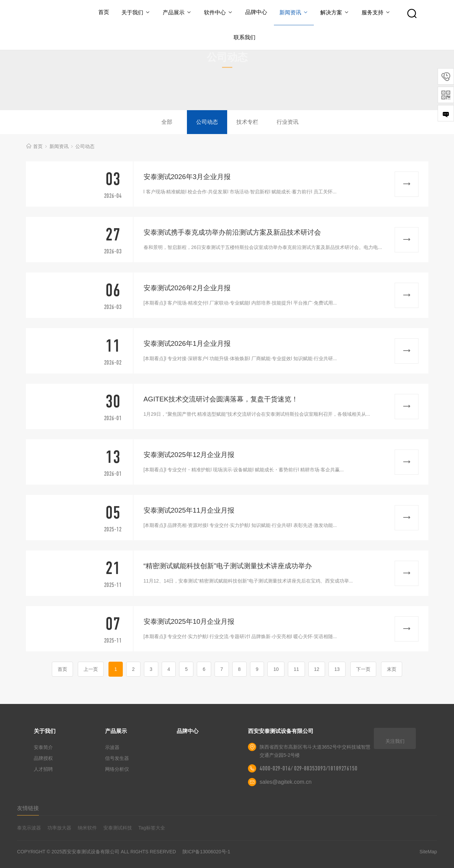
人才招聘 (43, 769)
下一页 (363, 669)
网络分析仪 (117, 769)
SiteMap (428, 852)
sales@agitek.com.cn (285, 782)
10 (276, 669)
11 (296, 669)
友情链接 (28, 808)
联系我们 (245, 37)
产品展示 (177, 12)
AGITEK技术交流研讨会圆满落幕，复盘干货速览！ (221, 399)
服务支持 (376, 12)
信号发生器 (117, 758)
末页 (392, 669)
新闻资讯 (294, 12)
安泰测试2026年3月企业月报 (187, 177)
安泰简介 (43, 747)
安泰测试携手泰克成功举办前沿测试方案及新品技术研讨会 (232, 232)
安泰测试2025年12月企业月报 (189, 455)
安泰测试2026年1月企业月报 (187, 343)
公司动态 (207, 122)
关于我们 (136, 12)
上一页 (91, 669)
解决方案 (335, 12)
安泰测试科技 (118, 828)
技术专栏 (247, 122)
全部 (167, 122)
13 (337, 669)
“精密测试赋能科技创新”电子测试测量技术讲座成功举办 (228, 566)
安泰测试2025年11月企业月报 (189, 510)
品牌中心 (256, 12)
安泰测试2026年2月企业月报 (187, 288)
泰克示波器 (29, 828)
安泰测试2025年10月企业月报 (189, 621)
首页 (104, 12)
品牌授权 (43, 758)
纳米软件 (87, 828)
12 (317, 669)
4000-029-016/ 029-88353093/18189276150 (309, 768)
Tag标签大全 (152, 828)
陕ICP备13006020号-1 (206, 852)
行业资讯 (288, 122)
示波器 (112, 747)
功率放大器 (59, 828)
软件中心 (218, 12)
